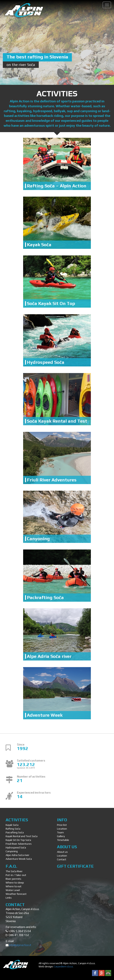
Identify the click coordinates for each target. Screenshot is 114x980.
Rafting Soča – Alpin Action (57, 186)
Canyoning (38, 539)
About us (67, 847)
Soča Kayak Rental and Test (57, 421)
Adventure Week (45, 715)
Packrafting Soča (45, 597)
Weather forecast (16, 894)
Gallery (61, 836)
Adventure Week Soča (19, 859)
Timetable (63, 840)
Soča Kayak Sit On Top (51, 303)
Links (9, 898)
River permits (13, 879)
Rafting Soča (13, 829)
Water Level (13, 890)
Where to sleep (15, 883)
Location (62, 829)
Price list (62, 825)
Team (60, 832)
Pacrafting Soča (15, 832)
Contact (62, 859)
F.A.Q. (11, 866)
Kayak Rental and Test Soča (22, 836)
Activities (17, 820)
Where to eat (14, 886)
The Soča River (14, 871)
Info (62, 820)
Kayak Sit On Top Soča (18, 840)
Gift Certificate (75, 866)
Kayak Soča (39, 245)
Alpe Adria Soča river (49, 656)
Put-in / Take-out (16, 875)
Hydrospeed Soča (46, 362)
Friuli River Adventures (52, 480)
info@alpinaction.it (20, 945)
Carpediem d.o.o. (64, 966)
